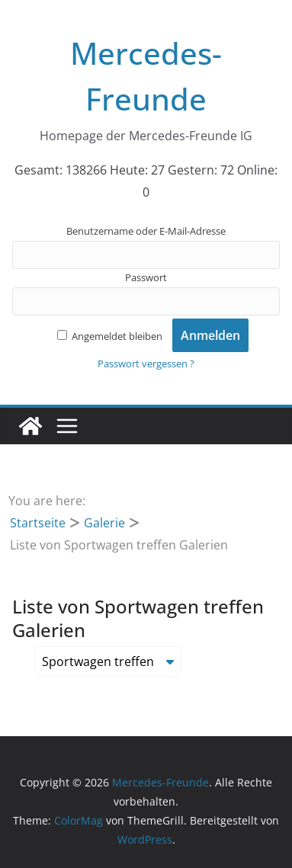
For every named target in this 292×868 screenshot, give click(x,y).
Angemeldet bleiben (110, 336)
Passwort (146, 277)
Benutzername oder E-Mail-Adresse (146, 231)
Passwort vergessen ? (146, 364)
